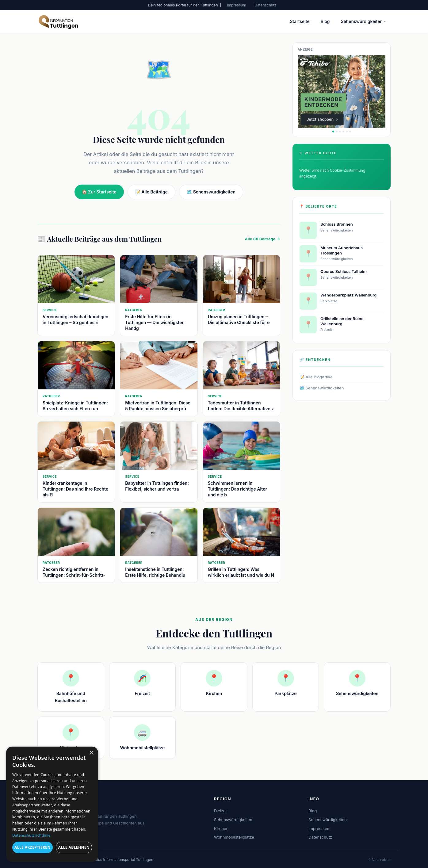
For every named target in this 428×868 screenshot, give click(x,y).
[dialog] (52, 804)
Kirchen (221, 828)
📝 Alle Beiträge (151, 192)
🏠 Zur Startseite (99, 192)
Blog (325, 21)
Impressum (237, 5)
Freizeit (221, 811)
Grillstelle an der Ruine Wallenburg (342, 321)
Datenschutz (265, 5)
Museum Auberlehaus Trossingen (342, 250)
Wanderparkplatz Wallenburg (348, 295)
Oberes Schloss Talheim (344, 271)
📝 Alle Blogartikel (317, 377)
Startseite (300, 21)
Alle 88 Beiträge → (263, 239)
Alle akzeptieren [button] (32, 847)
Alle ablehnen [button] (74, 847)
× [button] (91, 753)
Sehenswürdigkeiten (363, 21)
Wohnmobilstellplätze (234, 837)
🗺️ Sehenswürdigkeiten (211, 192)
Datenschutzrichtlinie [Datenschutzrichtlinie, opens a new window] (31, 835)
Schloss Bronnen (337, 224)
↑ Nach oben (379, 860)
